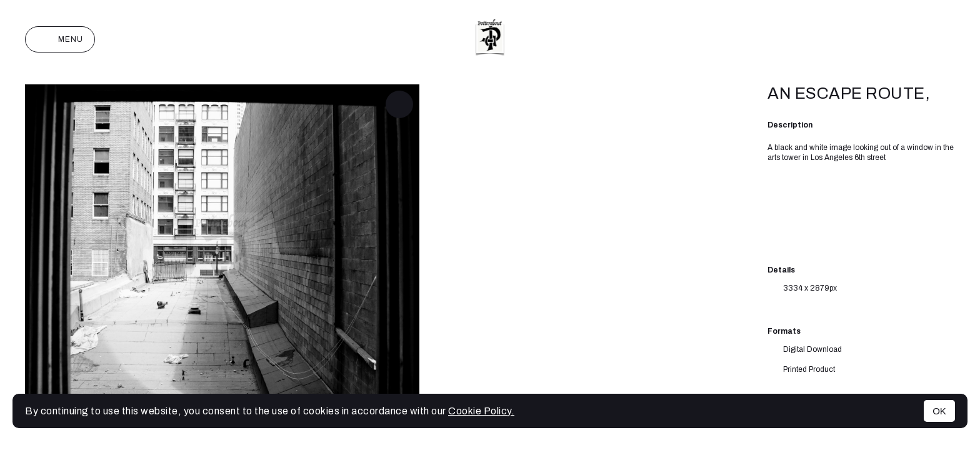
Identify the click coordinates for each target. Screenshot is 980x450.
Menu (60, 39)
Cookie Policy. (481, 411)
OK (939, 411)
